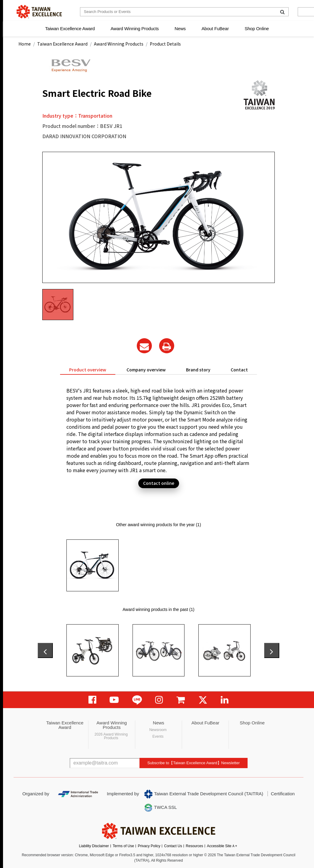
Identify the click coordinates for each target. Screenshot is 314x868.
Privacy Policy (149, 846)
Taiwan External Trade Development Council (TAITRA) (204, 794)
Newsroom (158, 730)
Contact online (159, 483)
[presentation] (45, 650)
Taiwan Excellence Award (70, 29)
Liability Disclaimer (94, 846)
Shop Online (257, 29)
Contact (239, 370)
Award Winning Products (135, 29)
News (180, 29)
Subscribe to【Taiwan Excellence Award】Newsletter (194, 763)
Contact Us (173, 846)
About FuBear (215, 29)
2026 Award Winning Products (111, 736)
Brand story (198, 370)
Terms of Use (123, 846)
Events (158, 736)
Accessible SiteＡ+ (222, 846)
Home (25, 44)
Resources (194, 846)
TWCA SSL (160, 808)
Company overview (146, 370)
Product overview (88, 370)
